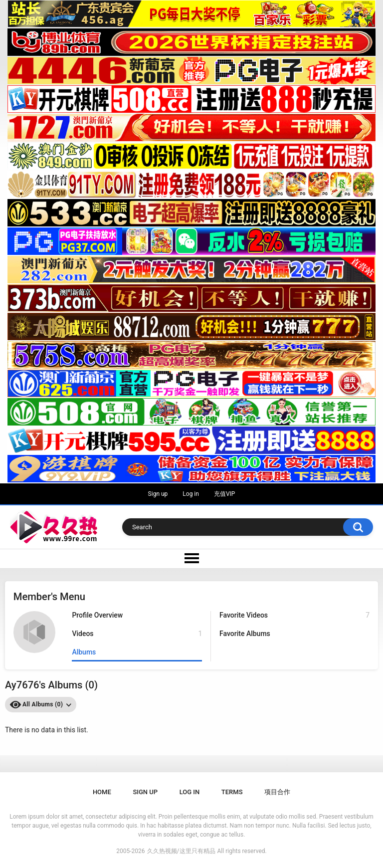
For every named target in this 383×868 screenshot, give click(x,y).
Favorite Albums (245, 634)
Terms (232, 792)
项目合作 (277, 792)
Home (102, 792)
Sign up (158, 494)
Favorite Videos (294, 615)
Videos (137, 634)
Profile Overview (97, 615)
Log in (191, 494)
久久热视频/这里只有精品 (181, 851)
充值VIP (224, 494)
